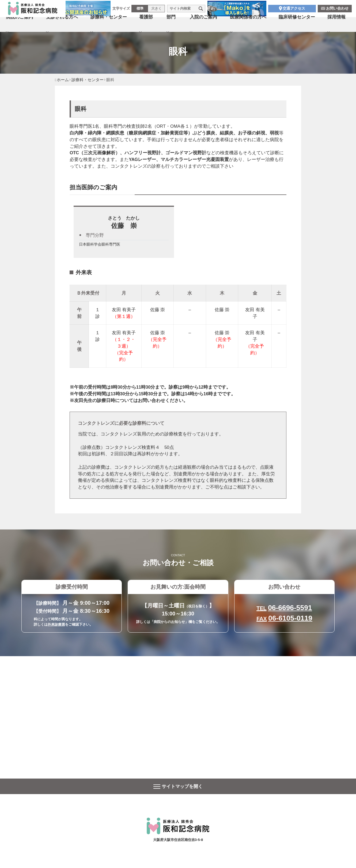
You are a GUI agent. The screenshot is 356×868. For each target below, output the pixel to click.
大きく (156, 10)
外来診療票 (56, 624)
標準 (140, 10)
